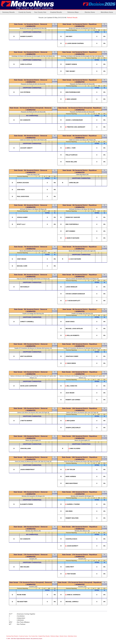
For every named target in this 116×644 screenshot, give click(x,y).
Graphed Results (56, 12)
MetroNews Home (107, 12)
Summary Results (8, 12)
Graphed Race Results (44, 636)
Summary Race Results (12, 636)
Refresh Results (72, 18)
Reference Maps (73, 12)
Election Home (90, 12)
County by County (25, 12)
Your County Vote (40, 12)
